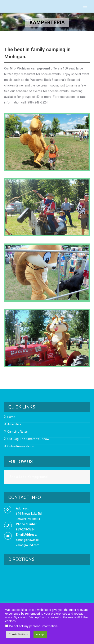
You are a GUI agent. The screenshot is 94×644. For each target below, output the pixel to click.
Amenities (14, 424)
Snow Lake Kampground (28, 477)
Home (11, 417)
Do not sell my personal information (33, 626)
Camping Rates (17, 432)
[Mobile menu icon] (85, 6)
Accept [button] (40, 634)
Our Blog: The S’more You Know (28, 439)
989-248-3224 (25, 529)
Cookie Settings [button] (18, 634)
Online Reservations (21, 446)
